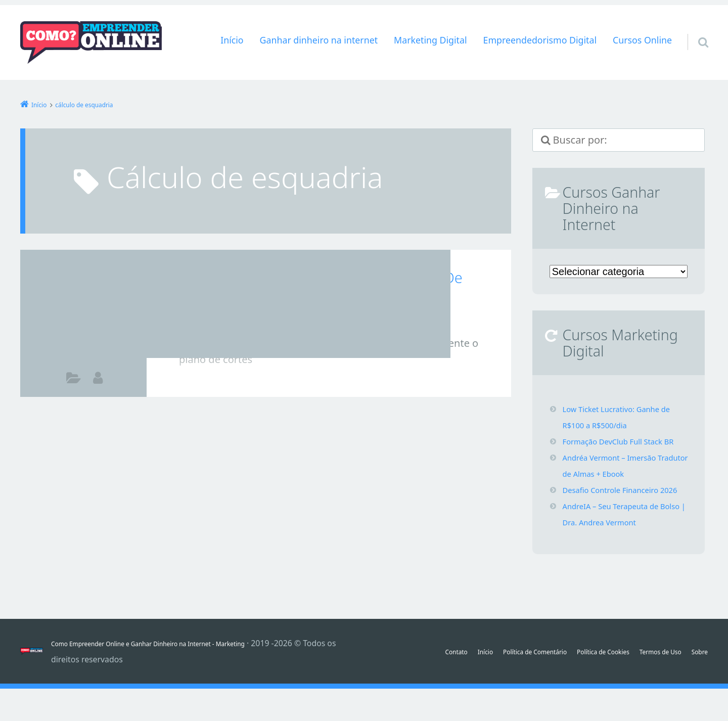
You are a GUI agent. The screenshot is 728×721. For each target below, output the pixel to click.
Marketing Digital (430, 40)
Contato (421, 675)
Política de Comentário (519, 675)
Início (232, 40)
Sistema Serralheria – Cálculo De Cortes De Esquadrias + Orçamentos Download (335, 288)
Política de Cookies (607, 675)
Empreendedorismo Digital (540, 40)
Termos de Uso (680, 675)
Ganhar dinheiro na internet (319, 40)
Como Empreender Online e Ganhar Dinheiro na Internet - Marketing (180, 675)
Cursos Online (642, 40)
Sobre (697, 692)
